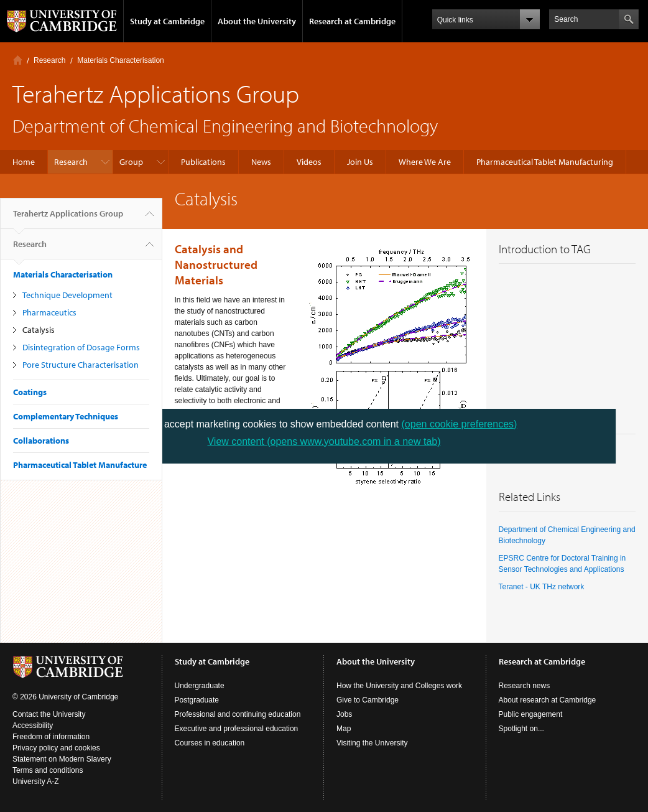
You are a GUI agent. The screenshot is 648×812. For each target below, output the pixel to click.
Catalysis (39, 330)
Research (49, 60)
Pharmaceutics (49, 312)
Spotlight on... (521, 729)
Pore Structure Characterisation (81, 365)
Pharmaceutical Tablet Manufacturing (545, 162)
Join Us (360, 162)
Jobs (344, 714)
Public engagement (531, 714)
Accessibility (33, 726)
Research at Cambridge (352, 21)
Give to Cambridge (368, 700)
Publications (203, 162)
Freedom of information (51, 737)
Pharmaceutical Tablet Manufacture (80, 465)
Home (18, 60)
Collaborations (41, 441)
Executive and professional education (237, 729)
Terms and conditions (48, 770)
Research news (525, 686)
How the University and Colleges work (399, 686)
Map (344, 729)
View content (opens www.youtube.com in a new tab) (324, 441)
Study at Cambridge (167, 21)
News (261, 162)
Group (131, 162)
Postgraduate (197, 700)
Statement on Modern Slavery (62, 759)
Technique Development (67, 295)
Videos (309, 162)
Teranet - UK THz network (542, 587)
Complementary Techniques (66, 416)
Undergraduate (200, 686)
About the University (257, 21)
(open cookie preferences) (460, 424)
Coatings (30, 392)
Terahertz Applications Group (68, 218)
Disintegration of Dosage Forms (81, 347)
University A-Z (36, 782)
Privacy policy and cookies (56, 748)
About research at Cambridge (548, 700)
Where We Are (425, 162)
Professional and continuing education (238, 714)
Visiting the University (372, 743)
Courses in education (210, 743)
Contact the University (49, 714)
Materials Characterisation (120, 60)
